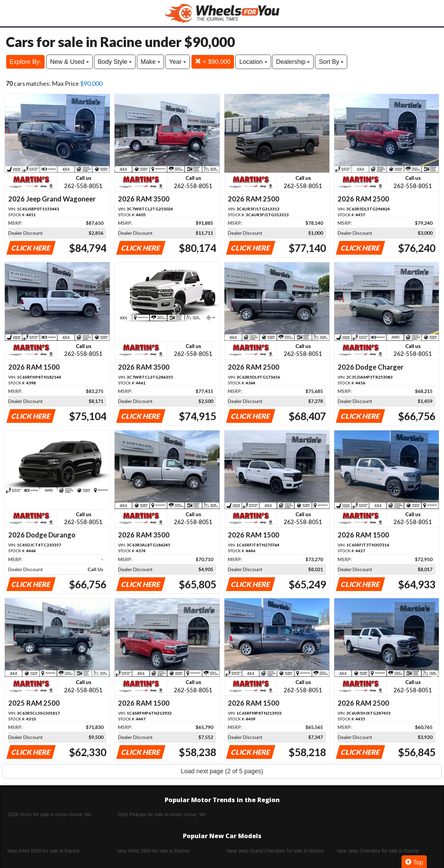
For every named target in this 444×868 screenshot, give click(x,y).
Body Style (115, 62)
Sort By (331, 62)
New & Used (69, 62)
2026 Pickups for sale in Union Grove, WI (161, 814)
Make (150, 62)
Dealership (293, 62)
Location (253, 62)
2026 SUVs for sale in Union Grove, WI (49, 814)
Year (178, 62)
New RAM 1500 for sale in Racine (44, 851)
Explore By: (25, 62)
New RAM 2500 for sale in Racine (153, 851)
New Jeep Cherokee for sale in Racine (378, 851)
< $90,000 (213, 62)
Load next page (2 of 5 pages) (222, 771)
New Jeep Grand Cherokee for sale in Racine (276, 851)
